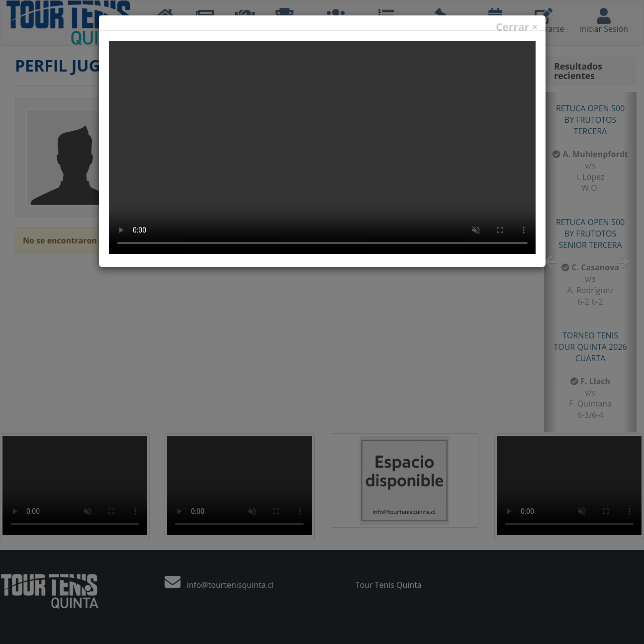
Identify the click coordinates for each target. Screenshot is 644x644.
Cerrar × (517, 27)
